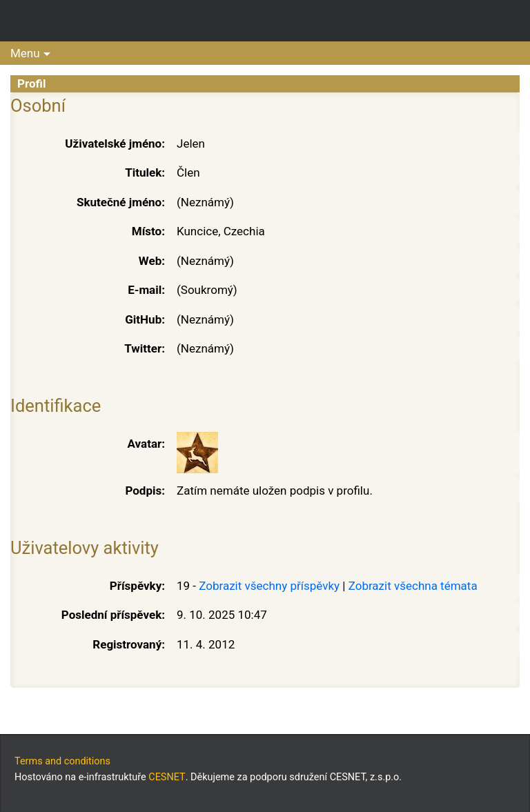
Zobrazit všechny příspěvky (269, 586)
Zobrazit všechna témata (413, 586)
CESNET (167, 777)
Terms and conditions (62, 761)
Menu (25, 53)
